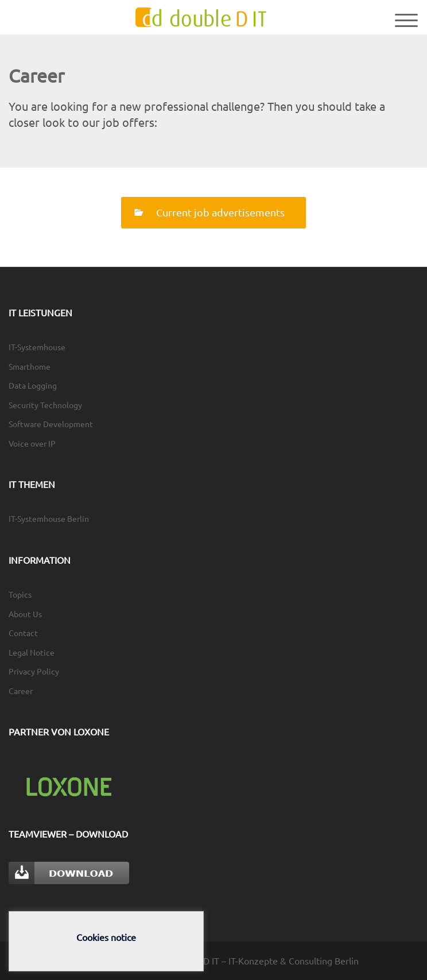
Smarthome (30, 366)
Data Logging (33, 385)
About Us (25, 614)
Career (21, 691)
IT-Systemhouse (37, 347)
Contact (23, 633)
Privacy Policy (34, 671)
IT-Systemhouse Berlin (49, 518)
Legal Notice (32, 652)
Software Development (51, 424)
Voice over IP (32, 443)
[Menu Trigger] (406, 20)
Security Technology (45, 405)
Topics (20, 594)
